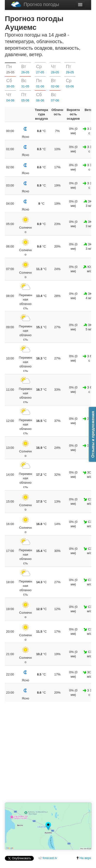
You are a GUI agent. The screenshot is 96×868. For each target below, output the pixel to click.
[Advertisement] (50, 752)
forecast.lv (50, 858)
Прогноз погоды (35, 4)
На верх (84, 858)
